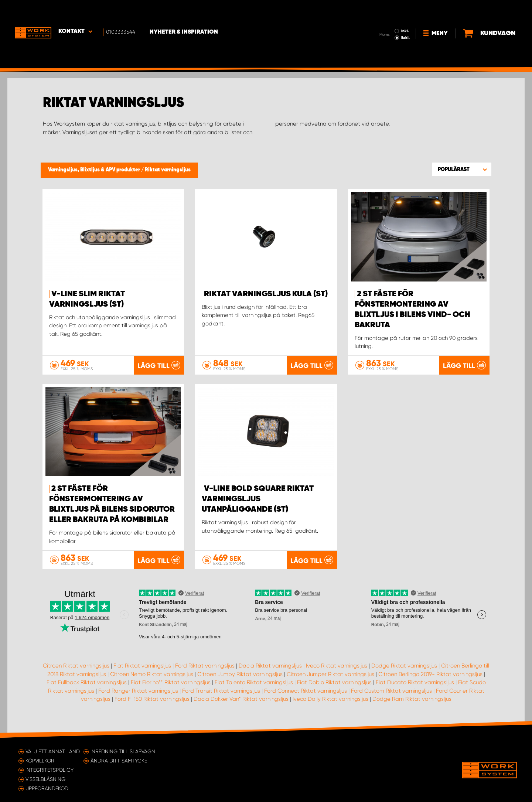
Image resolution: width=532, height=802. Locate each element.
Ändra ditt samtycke (119, 760)
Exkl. (381, 17)
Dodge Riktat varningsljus (404, 665)
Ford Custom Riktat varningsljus (391, 690)
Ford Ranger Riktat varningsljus (138, 690)
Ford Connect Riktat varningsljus (306, 690)
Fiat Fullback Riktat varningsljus (87, 682)
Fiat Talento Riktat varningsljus (254, 682)
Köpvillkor (40, 760)
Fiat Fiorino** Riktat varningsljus (171, 682)
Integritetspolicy (50, 769)
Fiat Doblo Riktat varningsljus (334, 682)
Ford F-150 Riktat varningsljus (152, 699)
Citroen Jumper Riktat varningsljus (330, 674)
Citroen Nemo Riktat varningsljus (152, 674)
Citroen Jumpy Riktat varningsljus (240, 674)
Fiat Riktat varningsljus (142, 665)
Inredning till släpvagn (123, 751)
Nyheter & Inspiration (185, 11)
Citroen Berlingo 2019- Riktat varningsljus (430, 674)
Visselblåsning (45, 779)
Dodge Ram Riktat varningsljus (412, 699)
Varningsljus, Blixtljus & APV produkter (95, 170)
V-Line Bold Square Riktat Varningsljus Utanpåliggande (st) (258, 499)
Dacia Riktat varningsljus (270, 665)
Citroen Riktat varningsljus (76, 665)
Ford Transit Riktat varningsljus (221, 690)
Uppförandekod (47, 788)
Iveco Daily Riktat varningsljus (330, 699)
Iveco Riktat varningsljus (337, 665)
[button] (462, 169)
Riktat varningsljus (168, 170)
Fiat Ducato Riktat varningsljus (415, 682)
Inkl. (380, 10)
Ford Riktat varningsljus (205, 665)
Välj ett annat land (53, 751)
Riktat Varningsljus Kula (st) (266, 294)
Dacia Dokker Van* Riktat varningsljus (241, 699)
